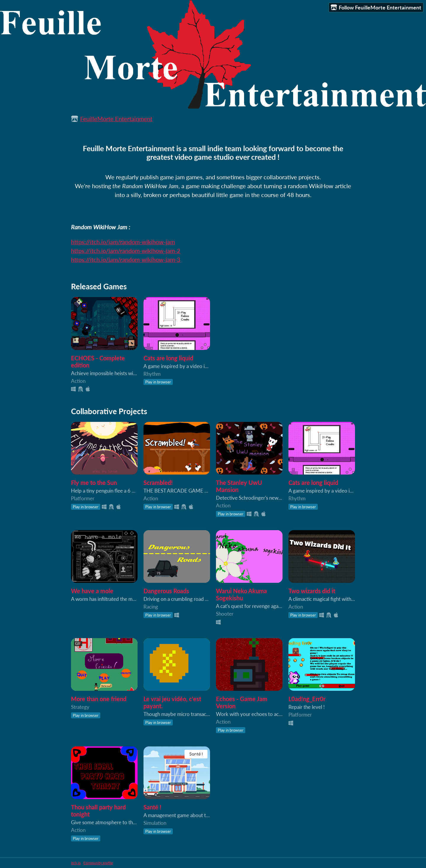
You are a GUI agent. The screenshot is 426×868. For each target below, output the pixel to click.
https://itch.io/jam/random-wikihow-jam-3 (126, 259)
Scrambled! (158, 483)
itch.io (76, 863)
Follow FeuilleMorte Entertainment (376, 8)
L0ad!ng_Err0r (307, 699)
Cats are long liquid (168, 358)
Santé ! (153, 807)
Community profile (98, 863)
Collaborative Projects (109, 411)
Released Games (99, 286)
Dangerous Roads (166, 591)
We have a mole (92, 591)
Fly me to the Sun (94, 483)
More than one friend (99, 699)
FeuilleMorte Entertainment (116, 119)
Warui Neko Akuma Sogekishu (241, 594)
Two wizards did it (312, 591)
